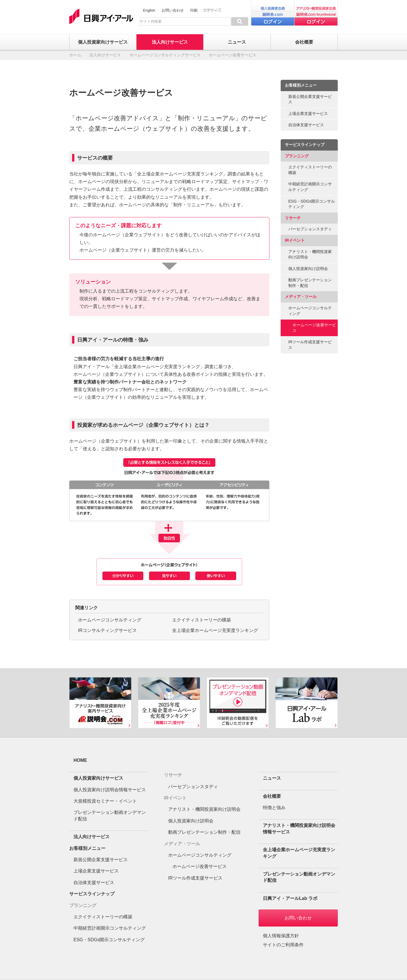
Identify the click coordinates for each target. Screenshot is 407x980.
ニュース (272, 778)
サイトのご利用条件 (283, 945)
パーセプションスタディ (310, 229)
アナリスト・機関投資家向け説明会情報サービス (299, 828)
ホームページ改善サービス (314, 328)
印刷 (194, 10)
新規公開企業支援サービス (310, 99)
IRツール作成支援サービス (310, 345)
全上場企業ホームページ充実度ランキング (215, 630)
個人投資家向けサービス (98, 778)
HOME (80, 760)
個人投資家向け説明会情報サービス (110, 790)
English (149, 10)
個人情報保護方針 (281, 936)
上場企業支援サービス (308, 113)
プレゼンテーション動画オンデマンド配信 (110, 815)
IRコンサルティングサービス (107, 630)
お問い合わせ (173, 10)
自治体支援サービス (306, 125)
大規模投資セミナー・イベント (105, 801)
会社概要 (272, 796)
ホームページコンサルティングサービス (165, 55)
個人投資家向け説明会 (308, 269)
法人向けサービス (105, 55)
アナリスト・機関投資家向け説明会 (310, 254)
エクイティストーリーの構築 (202, 620)
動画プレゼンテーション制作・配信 (310, 283)
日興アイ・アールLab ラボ (290, 898)
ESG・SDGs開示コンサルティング (312, 204)
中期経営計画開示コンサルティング (310, 187)
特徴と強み (274, 808)
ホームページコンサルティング (110, 620)
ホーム (75, 55)
